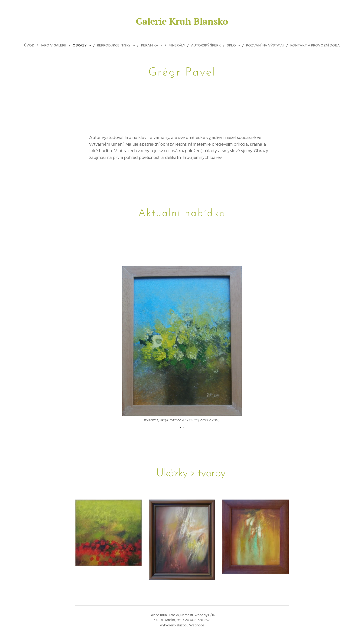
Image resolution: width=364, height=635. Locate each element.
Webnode (197, 625)
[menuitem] (33, 45)
